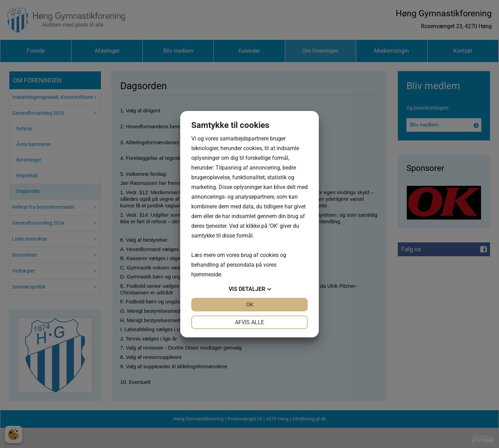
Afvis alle (249, 322)
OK (250, 305)
